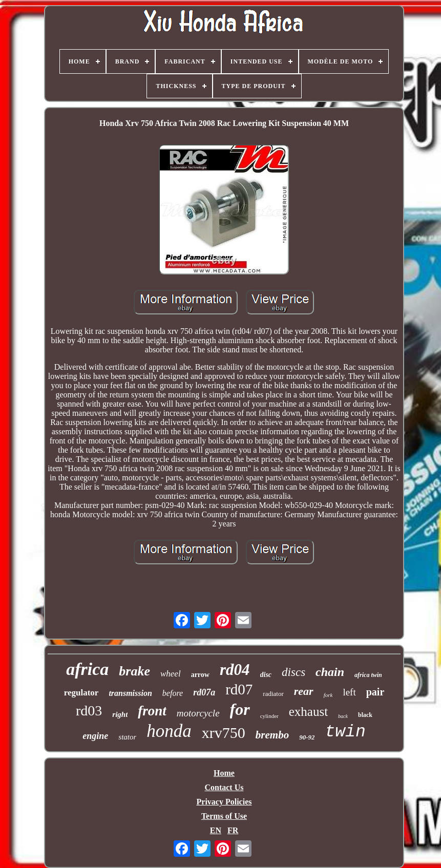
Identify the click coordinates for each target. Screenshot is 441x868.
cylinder (269, 716)
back (343, 716)
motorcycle (198, 713)
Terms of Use (224, 816)
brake (134, 671)
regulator (81, 693)
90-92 (307, 737)
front (152, 711)
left (349, 692)
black (365, 715)
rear (304, 691)
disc (266, 675)
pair (375, 692)
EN (216, 830)
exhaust (308, 712)
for (240, 709)
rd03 (89, 711)
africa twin (368, 675)
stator (127, 737)
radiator (273, 694)
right (120, 714)
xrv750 (224, 733)
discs (293, 672)
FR (233, 830)
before (173, 693)
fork (328, 695)
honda (169, 731)
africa (87, 669)
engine (95, 736)
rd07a (204, 692)
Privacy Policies (224, 802)
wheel (171, 674)
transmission (130, 693)
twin (345, 732)
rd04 (235, 670)
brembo (272, 735)
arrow (200, 675)
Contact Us (224, 787)
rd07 (239, 689)
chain (330, 672)
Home (224, 773)
